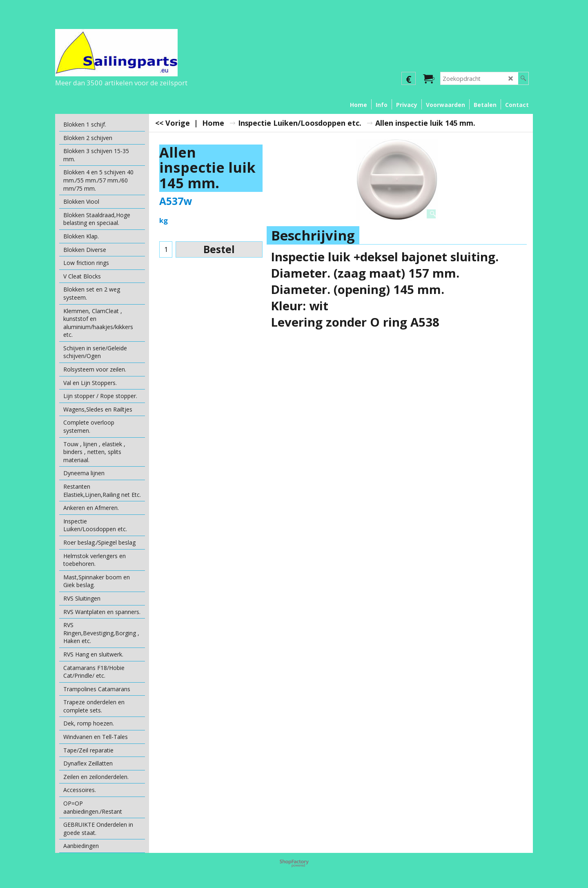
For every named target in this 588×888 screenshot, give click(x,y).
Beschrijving (313, 235)
